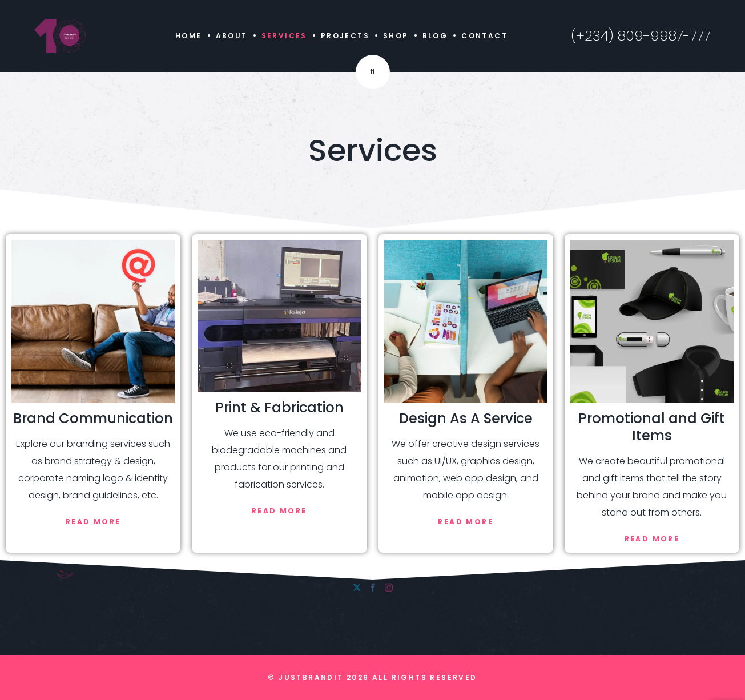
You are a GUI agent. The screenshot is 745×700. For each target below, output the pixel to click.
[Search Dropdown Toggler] (373, 72)
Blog (435, 36)
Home (189, 36)
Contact (484, 36)
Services (284, 36)
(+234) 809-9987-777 (641, 36)
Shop (396, 36)
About (232, 36)
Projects (345, 36)
